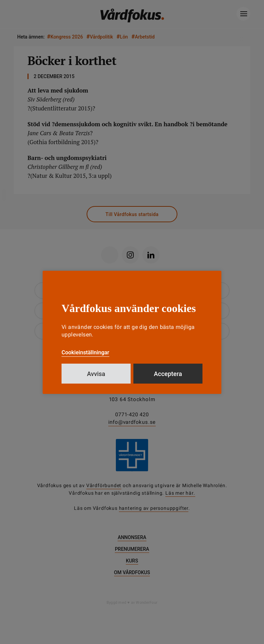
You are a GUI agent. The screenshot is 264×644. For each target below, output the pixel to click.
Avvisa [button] (96, 374)
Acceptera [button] (168, 374)
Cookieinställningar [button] (85, 352)
